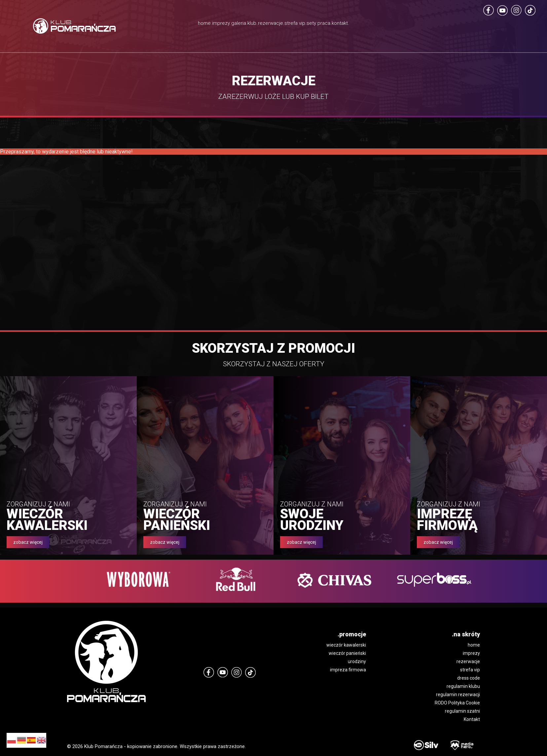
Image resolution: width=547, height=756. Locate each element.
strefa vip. (318, 33)
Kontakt (472, 719)
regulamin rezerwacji (458, 695)
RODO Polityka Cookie (457, 703)
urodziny (357, 661)
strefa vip (470, 670)
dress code (469, 678)
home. (134, 25)
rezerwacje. (272, 25)
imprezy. (169, 25)
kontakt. (411, 25)
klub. (235, 25)
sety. (349, 25)
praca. (377, 25)
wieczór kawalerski (346, 645)
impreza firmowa (348, 670)
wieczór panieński (347, 653)
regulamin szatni (462, 711)
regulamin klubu (463, 686)
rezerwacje (468, 661)
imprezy (471, 653)
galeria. (205, 25)
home (474, 645)
